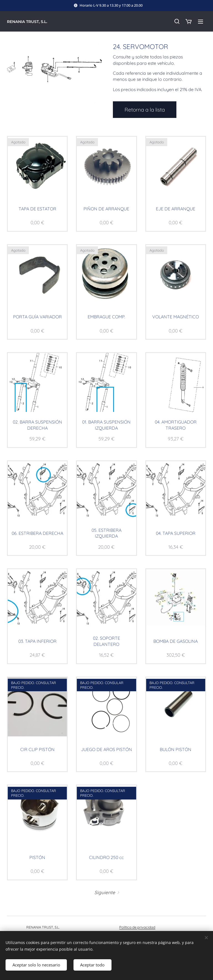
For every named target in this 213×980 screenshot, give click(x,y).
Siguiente (105, 892)
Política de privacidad (137, 927)
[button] (177, 21)
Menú (201, 22)
